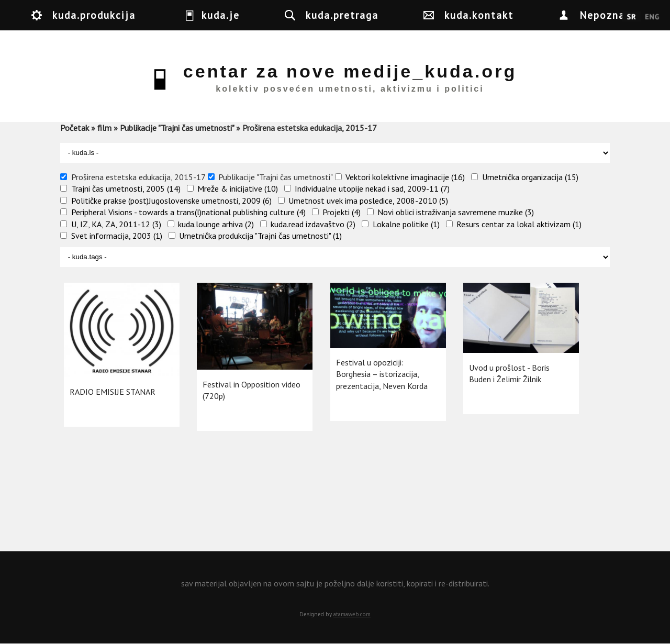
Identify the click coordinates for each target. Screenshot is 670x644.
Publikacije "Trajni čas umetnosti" (177, 128)
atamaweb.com (352, 614)
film (104, 128)
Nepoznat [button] (605, 15)
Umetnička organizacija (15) (530, 177)
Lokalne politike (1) (406, 224)
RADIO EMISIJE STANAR (113, 392)
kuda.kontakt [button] (479, 15)
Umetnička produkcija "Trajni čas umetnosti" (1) (260, 236)
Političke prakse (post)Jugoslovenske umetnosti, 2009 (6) (171, 201)
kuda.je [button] (221, 15)
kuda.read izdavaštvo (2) (313, 224)
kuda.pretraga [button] (342, 15)
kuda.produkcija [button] (94, 15)
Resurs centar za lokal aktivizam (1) (519, 224)
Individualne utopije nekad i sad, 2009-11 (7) (372, 188)
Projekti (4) (342, 212)
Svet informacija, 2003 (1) (117, 236)
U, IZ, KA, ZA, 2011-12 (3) (116, 224)
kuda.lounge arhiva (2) (216, 224)
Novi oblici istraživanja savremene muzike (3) (456, 212)
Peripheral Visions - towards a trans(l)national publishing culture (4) (188, 212)
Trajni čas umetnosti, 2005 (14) (126, 188)
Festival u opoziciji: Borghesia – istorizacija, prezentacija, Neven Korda (382, 374)
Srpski (632, 17)
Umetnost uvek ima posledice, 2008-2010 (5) (368, 201)
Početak (75, 128)
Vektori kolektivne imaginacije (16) (405, 177)
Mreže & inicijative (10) (238, 188)
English (652, 17)
